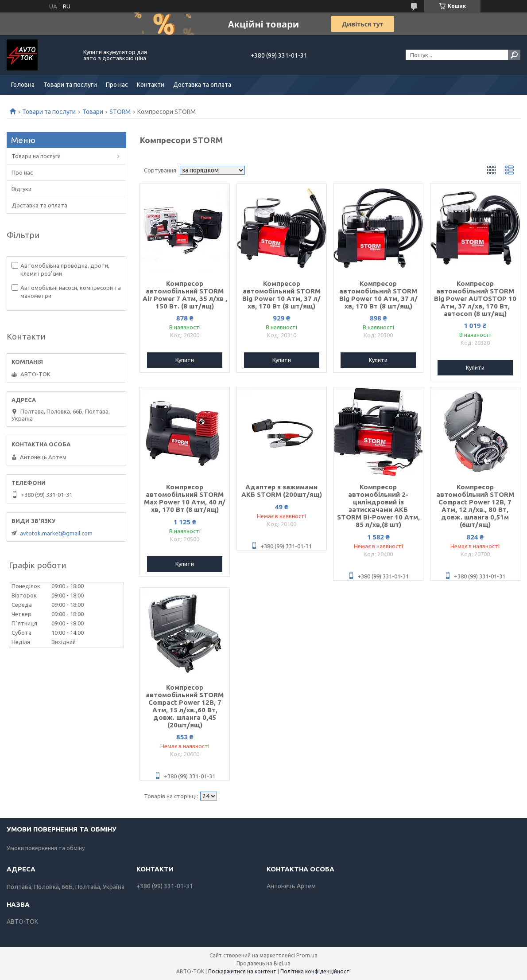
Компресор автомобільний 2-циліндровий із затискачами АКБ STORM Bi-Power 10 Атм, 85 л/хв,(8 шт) (378, 506)
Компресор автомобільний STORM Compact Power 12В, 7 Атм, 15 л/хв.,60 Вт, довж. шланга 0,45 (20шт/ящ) (185, 706)
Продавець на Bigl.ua (263, 963)
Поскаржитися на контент (242, 971)
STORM (120, 112)
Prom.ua (307, 955)
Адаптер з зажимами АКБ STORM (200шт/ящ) (282, 491)
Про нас (117, 85)
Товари (93, 112)
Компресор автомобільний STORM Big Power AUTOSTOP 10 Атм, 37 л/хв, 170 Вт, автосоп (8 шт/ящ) (475, 299)
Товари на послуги (36, 156)
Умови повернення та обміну (46, 848)
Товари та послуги (70, 85)
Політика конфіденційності (316, 971)
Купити (185, 360)
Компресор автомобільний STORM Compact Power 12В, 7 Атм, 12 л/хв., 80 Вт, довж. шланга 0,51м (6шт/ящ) (475, 506)
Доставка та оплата (202, 85)
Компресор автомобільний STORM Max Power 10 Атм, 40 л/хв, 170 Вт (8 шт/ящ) (185, 498)
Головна (23, 85)
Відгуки (21, 189)
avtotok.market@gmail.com (56, 533)
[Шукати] (514, 55)
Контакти (151, 85)
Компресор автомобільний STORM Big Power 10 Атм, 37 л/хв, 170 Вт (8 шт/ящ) (281, 295)
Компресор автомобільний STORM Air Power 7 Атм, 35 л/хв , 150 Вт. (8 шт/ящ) (185, 295)
